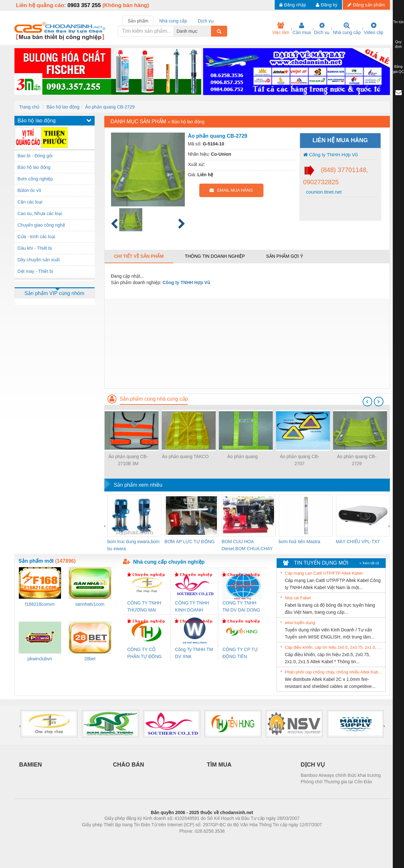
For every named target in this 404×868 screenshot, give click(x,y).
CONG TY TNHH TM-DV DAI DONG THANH (241, 607)
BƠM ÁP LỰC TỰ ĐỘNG (190, 542)
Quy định (398, 44)
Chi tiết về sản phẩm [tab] (139, 256)
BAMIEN (31, 765)
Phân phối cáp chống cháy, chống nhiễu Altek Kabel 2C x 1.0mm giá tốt (334, 672)
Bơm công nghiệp (35, 179)
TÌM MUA (219, 765)
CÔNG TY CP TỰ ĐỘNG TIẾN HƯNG (240, 653)
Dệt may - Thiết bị (36, 271)
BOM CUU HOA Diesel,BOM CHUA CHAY (247, 545)
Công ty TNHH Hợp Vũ (331, 155)
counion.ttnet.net (323, 192)
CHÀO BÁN (129, 765)
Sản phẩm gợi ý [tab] (284, 256)
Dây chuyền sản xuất (39, 260)
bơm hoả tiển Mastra (300, 542)
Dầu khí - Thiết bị (35, 248)
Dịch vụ (322, 29)
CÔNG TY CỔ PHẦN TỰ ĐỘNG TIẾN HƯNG (145, 653)
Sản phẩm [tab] (138, 21)
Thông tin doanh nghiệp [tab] (215, 256)
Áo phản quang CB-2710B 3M (128, 460)
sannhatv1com (90, 604)
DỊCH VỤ (313, 765)
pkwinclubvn (40, 659)
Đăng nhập (293, 5)
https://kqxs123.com (233, 841)
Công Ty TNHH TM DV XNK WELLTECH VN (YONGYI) (194, 653)
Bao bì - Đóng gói (35, 156)
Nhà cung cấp (347, 29)
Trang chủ (30, 107)
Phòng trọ (161, 841)
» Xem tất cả (369, 563)
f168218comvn (40, 604)
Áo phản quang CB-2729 (110, 107)
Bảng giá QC (398, 69)
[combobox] (209, 31)
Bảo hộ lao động (63, 107)
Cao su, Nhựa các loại (40, 213)
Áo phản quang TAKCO (185, 456)
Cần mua (302, 29)
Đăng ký (327, 5)
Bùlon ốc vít (29, 190)
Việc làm (281, 29)
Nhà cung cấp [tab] (173, 21)
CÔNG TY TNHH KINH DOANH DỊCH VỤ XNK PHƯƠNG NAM (192, 607)
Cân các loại (30, 202)
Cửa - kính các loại (36, 237)
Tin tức (399, 22)
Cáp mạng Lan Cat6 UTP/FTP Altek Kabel (324, 573)
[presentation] (367, 402)
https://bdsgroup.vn (194, 841)
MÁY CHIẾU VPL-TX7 (358, 542)
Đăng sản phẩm (366, 5)
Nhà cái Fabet (298, 598)
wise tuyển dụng (300, 623)
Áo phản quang (242, 456)
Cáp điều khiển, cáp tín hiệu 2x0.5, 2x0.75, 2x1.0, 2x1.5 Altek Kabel (334, 647)
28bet (90, 659)
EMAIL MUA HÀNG (231, 190)
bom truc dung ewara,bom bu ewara (134, 545)
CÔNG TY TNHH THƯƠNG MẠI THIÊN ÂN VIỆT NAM (144, 607)
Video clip (374, 29)
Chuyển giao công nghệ (41, 225)
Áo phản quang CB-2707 (300, 460)
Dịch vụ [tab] (206, 21)
